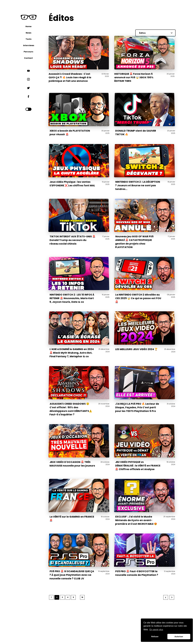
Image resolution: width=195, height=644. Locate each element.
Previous (166, 597)
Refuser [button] (155, 637)
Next (172, 597)
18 (82, 597)
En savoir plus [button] (156, 630)
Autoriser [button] (179, 637)
